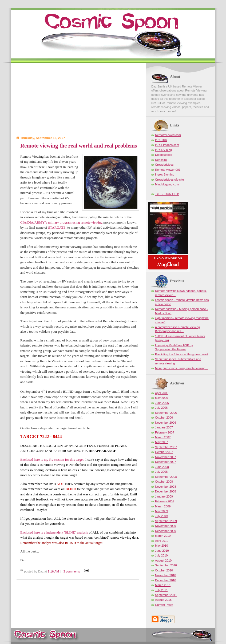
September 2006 (166, 413)
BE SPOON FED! (167, 194)
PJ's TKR (161, 140)
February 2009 (165, 501)
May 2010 (162, 546)
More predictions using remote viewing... (181, 368)
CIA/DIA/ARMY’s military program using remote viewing (61, 222)
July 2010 (161, 555)
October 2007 (164, 452)
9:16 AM (53, 571)
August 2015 (163, 600)
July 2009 (161, 516)
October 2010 (164, 570)
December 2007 (166, 462)
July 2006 (161, 408)
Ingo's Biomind (165, 174)
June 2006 (162, 403)
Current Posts (164, 605)
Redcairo (161, 160)
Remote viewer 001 (168, 170)
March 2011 (163, 585)
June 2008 (162, 467)
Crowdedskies (164, 165)
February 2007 (165, 432)
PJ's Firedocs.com (167, 145)
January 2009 (164, 496)
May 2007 (162, 442)
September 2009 (166, 521)
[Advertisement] (78, 100)
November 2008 (166, 487)
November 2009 (166, 526)
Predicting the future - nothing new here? (182, 354)
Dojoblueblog (164, 155)
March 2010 (163, 536)
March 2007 (163, 437)
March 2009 (163, 506)
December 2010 (166, 580)
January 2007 (164, 427)
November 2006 (166, 423)
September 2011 (166, 595)
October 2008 (164, 482)
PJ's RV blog (163, 150)
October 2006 (164, 418)
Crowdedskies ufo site (169, 180)
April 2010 (162, 541)
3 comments (72, 571)
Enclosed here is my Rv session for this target (52, 460)
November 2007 (166, 457)
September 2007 (166, 447)
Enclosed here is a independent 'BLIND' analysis (54, 532)
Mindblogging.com (167, 184)
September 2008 (166, 477)
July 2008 (161, 472)
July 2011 (161, 590)
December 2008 (166, 491)
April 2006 (162, 393)
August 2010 (163, 560)
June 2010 (162, 551)
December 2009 (166, 531)
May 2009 (162, 511)
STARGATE (57, 227)
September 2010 (166, 565)
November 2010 (166, 575)
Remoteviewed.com (168, 135)
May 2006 (162, 398)
